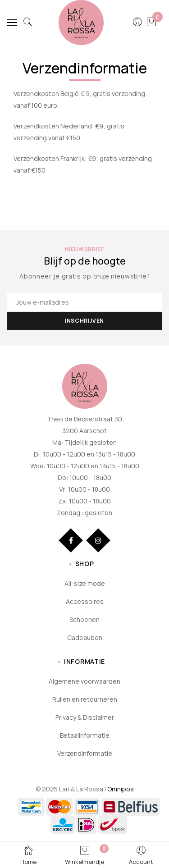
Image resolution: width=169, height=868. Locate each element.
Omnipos (121, 789)
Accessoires (85, 601)
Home (28, 855)
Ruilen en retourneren (85, 699)
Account (141, 855)
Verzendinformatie (85, 753)
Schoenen (84, 619)
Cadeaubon (85, 637)
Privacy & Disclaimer (85, 717)
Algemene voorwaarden (84, 681)
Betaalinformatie (85, 735)
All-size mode (85, 583)
